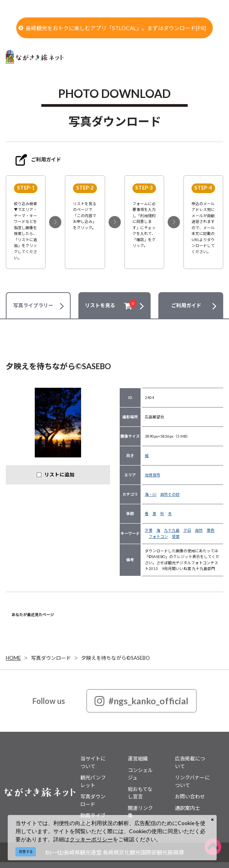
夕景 (149, 530)
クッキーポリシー (91, 839)
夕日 (187, 530)
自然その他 (170, 494)
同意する (26, 852)
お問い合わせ (190, 796)
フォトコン (158, 536)
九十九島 (172, 530)
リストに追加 (59, 475)
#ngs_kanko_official (142, 701)
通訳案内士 (187, 808)
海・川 (151, 494)
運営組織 (138, 758)
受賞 (176, 536)
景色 (210, 530)
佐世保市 (153, 475)
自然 (199, 530)
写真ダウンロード (51, 658)
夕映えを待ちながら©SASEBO (115, 658)
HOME (13, 658)
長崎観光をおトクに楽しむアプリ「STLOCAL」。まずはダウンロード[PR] (112, 28)
